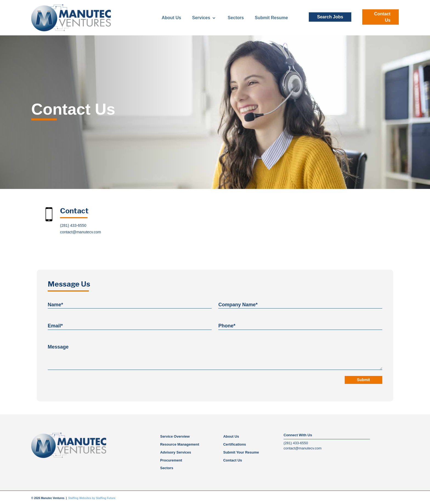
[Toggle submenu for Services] (214, 18)
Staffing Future (106, 498)
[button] (330, 17)
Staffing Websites (80, 498)
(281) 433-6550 (73, 225)
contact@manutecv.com (80, 232)
